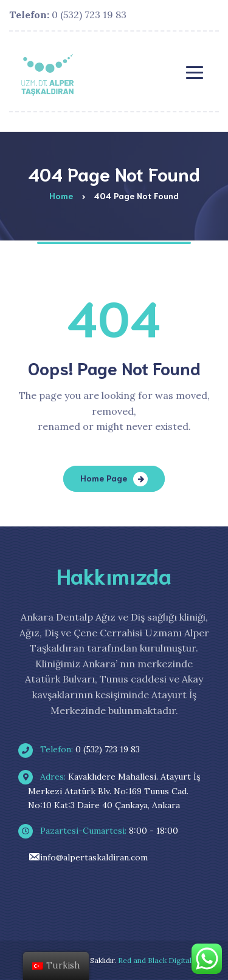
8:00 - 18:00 (103, 831)
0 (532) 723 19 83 (68, 15)
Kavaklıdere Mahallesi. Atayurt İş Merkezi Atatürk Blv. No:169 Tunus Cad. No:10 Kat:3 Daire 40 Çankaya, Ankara (114, 791)
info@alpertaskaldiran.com (88, 857)
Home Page (104, 478)
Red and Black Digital (155, 960)
